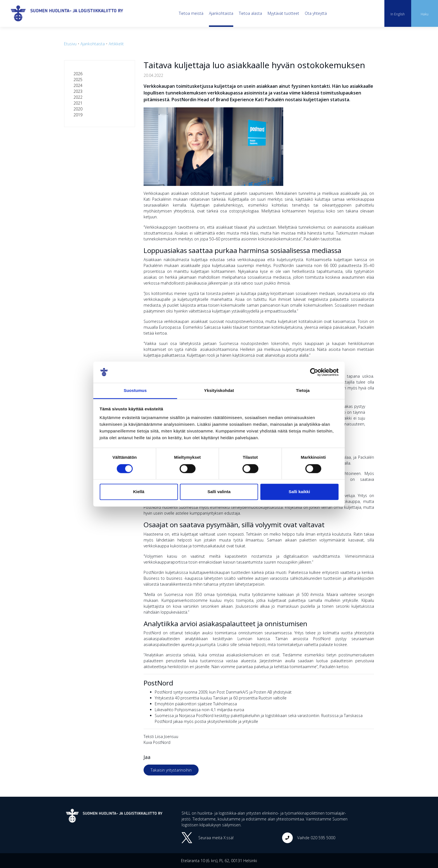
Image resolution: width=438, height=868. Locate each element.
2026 (78, 74)
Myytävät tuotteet (283, 13)
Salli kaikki (299, 492)
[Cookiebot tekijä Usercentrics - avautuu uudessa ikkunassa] (314, 372)
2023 (78, 91)
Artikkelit (116, 44)
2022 (78, 97)
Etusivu (70, 44)
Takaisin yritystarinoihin (171, 770)
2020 (78, 109)
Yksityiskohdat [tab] (219, 391)
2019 (78, 115)
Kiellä (139, 492)
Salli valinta (219, 492)
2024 (78, 85)
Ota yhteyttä (316, 13)
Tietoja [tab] (303, 391)
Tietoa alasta (250, 13)
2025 (78, 80)
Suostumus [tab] (135, 391)
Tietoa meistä (191, 13)
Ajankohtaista (221, 13)
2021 (78, 103)
